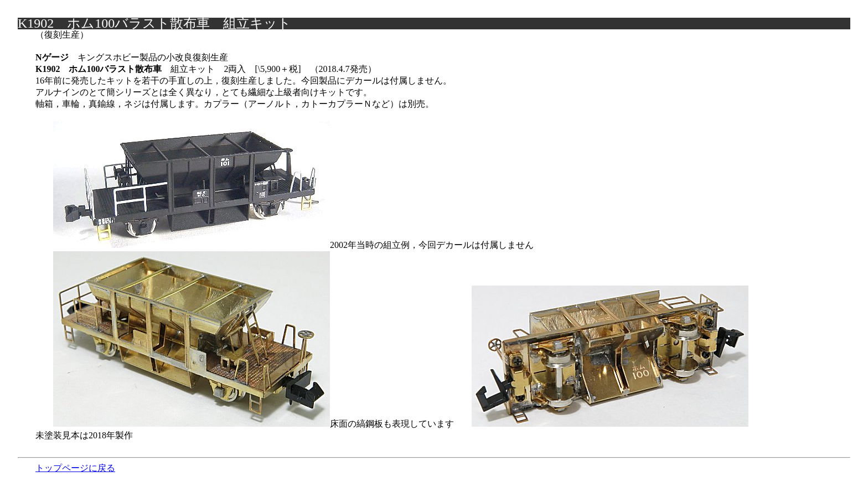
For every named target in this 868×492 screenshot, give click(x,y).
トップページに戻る (75, 468)
